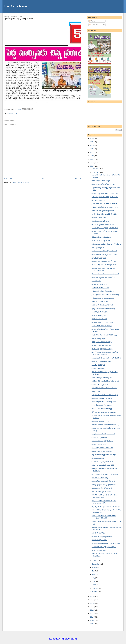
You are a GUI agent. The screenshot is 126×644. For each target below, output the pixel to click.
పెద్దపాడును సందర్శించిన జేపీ (100, 288)
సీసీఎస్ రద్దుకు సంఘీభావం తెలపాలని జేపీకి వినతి (106, 358)
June (94, 574)
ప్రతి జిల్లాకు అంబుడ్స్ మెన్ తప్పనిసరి (103, 465)
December (96, 169)
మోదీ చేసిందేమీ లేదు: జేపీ (99, 319)
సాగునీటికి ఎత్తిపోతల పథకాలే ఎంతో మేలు (104, 388)
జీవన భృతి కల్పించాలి (98, 200)
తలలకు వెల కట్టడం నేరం (99, 540)
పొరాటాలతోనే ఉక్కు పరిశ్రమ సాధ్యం (102, 441)
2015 (92, 600)
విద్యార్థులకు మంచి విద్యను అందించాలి (103, 434)
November (96, 172)
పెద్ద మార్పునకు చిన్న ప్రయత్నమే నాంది (18, 18)
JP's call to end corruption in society (104, 412)
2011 (92, 613)
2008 (92, 624)
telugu (16, 113)
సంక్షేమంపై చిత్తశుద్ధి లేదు (99, 315)
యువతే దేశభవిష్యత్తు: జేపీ (100, 384)
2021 (92, 152)
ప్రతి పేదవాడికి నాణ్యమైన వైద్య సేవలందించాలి (105, 381)
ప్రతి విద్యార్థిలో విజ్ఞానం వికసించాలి (102, 451)
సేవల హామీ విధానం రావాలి (100, 302)
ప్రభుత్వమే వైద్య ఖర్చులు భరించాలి (102, 322)
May (94, 578)
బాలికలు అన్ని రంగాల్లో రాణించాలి (102, 488)
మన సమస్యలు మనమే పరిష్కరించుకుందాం (105, 197)
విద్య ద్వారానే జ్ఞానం (98, 247)
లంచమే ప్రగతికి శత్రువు (98, 365)
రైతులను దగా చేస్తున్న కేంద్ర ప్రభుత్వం (103, 291)
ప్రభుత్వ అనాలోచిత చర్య (99, 284)
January (95, 592)
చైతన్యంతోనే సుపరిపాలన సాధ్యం (101, 342)
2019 (92, 159)
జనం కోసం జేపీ (96, 281)
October (95, 561)
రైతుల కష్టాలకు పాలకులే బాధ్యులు (102, 326)
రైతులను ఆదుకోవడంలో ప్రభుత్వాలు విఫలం (105, 207)
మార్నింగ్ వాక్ (96, 391)
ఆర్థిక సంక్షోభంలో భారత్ (99, 258)
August (95, 567)
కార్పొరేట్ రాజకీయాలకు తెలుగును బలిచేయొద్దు (106, 543)
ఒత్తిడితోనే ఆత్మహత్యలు (99, 338)
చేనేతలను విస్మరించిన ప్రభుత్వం (101, 237)
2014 (92, 603)
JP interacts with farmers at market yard (105, 274)
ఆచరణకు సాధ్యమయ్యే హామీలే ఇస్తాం (103, 305)
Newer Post (8, 178)
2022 (92, 149)
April (94, 581)
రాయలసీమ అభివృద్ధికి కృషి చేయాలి (102, 405)
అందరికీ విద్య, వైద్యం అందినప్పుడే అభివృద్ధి (105, 214)
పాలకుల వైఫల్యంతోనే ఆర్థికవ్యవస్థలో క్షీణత (104, 254)
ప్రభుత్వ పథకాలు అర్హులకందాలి (101, 345)
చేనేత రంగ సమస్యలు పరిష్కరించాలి (103, 211)
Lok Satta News (16, 6)
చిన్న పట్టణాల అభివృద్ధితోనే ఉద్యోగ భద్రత (104, 455)
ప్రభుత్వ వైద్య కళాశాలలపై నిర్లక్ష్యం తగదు (104, 485)
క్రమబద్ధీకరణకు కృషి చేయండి (100, 221)
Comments (94, 25)
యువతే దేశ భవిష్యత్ (98, 368)
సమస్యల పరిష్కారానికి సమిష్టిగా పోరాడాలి (104, 251)
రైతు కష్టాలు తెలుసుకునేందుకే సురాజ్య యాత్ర (105, 295)
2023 (92, 145)
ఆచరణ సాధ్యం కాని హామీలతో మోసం (103, 224)
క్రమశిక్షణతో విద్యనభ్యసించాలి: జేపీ (102, 462)
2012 (92, 610)
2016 (92, 596)
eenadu (11, 113)
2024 (92, 142)
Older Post (77, 178)
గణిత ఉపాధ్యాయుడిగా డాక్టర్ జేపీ (102, 378)
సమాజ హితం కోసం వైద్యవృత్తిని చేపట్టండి (104, 547)
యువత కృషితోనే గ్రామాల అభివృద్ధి (102, 349)
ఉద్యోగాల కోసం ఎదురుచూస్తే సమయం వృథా (105, 395)
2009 (92, 620)
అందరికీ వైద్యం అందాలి (99, 444)
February (95, 588)
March (94, 585)
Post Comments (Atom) (21, 182)
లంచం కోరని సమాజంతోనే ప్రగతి (101, 361)
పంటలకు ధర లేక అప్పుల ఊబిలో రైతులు (104, 261)
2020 (92, 156)
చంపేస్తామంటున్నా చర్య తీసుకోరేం (102, 536)
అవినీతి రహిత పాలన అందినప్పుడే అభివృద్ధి (105, 474)
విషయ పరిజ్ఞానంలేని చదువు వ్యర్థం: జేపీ (104, 402)
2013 (92, 607)
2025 (92, 138)
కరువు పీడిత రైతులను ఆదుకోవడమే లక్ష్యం (105, 335)
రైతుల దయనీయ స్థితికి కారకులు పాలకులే (104, 204)
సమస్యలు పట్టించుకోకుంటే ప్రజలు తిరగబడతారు (106, 244)
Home (43, 178)
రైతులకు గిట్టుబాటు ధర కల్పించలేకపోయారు (105, 228)
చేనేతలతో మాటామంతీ (99, 217)
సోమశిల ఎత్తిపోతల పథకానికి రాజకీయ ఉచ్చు (105, 425)
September (96, 564)
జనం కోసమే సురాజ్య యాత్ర (100, 478)
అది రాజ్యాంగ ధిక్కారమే (99, 550)
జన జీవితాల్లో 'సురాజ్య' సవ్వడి (101, 181)
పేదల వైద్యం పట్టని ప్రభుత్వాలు (101, 421)
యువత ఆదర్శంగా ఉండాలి (100, 437)
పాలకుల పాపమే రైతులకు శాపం (101, 492)
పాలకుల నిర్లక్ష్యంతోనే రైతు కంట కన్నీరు (103, 277)
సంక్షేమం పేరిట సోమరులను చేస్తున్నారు (103, 481)
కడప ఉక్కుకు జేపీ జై (98, 458)
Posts (92, 21)
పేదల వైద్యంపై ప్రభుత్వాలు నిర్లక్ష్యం (102, 398)
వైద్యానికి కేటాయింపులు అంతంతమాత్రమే (104, 308)
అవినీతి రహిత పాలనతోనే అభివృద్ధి (102, 409)
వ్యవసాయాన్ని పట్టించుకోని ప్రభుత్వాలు (103, 184)
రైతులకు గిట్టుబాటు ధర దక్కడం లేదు (103, 298)
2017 (92, 166)
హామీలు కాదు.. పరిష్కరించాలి (101, 240)
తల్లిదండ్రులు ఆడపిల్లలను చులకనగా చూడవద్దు (106, 506)
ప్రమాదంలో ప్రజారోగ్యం (98, 533)
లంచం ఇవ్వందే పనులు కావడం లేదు (102, 448)
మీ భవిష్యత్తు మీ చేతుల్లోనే (100, 312)
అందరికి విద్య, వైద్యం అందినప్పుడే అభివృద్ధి (105, 193)
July (94, 571)
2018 (92, 163)
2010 (92, 617)
